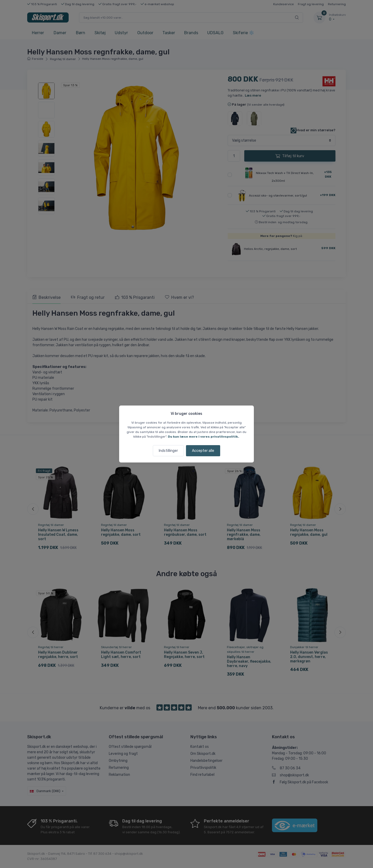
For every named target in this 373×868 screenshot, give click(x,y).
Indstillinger (168, 451)
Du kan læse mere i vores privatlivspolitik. (203, 437)
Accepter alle (203, 451)
